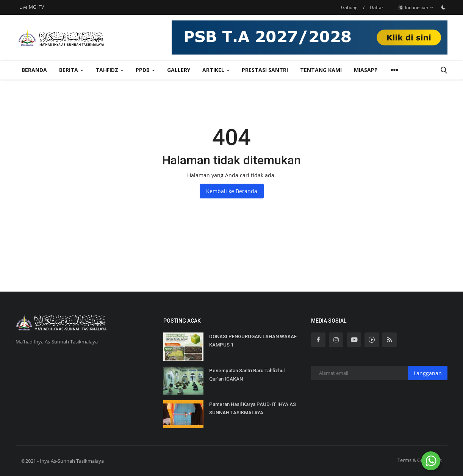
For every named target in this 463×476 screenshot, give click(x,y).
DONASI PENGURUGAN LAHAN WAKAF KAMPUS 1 (253, 341)
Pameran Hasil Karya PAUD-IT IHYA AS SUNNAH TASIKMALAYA (253, 408)
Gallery (179, 70)
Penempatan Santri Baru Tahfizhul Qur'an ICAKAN (247, 375)
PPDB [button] (145, 70)
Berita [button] (71, 70)
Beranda (34, 70)
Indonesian (416, 8)
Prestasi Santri (265, 70)
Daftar (377, 7)
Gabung (349, 7)
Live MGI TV (32, 7)
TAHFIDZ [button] (109, 70)
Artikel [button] (216, 70)
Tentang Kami (321, 70)
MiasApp (366, 70)
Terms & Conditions (420, 460)
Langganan (428, 373)
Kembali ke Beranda (232, 191)
